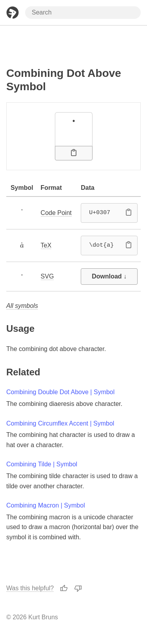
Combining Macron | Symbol (46, 505)
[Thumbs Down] (78, 588)
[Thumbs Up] (64, 588)
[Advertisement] (74, 44)
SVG (47, 276)
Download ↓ (109, 276)
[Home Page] (13, 13)
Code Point (56, 213)
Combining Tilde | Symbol (42, 464)
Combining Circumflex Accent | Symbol (60, 423)
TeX (46, 245)
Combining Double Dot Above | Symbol (60, 392)
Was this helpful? (30, 588)
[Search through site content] (83, 13)
